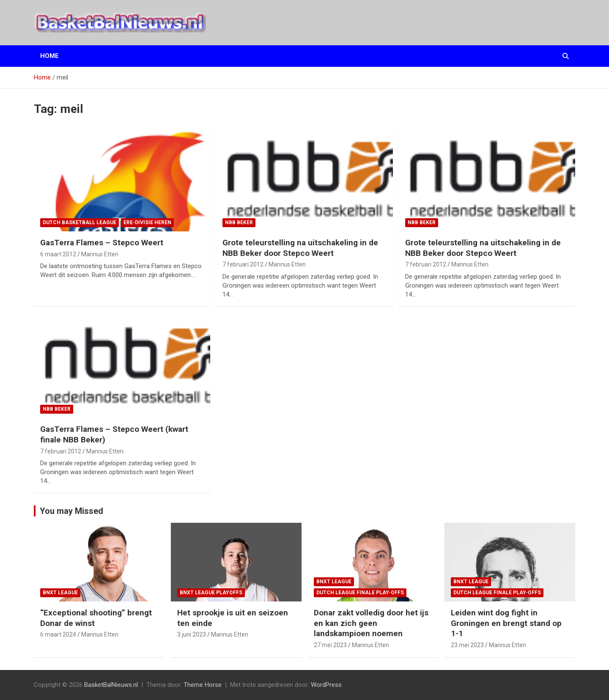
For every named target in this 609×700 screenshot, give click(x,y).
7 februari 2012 (243, 264)
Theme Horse (203, 685)
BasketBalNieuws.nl (111, 685)
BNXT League (60, 593)
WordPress (326, 685)
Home (49, 56)
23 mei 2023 (467, 645)
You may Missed (71, 511)
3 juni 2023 (192, 634)
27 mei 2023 (330, 645)
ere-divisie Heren (147, 222)
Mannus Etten (100, 254)
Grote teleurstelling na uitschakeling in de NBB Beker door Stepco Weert (300, 248)
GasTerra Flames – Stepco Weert (102, 243)
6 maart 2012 (58, 254)
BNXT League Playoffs (211, 593)
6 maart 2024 (58, 634)
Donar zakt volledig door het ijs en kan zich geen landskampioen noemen (371, 623)
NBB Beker (239, 222)
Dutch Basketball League (80, 222)
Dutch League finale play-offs (360, 593)
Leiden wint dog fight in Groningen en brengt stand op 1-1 (506, 623)
